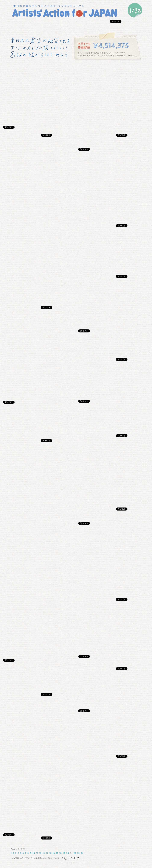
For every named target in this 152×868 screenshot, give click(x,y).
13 (44, 853)
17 (57, 853)
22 (75, 853)
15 (50, 853)
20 (68, 853)
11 (37, 853)
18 (60, 853)
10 (34, 853)
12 (40, 853)
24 (82, 853)
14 (47, 853)
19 (64, 853)
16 (54, 853)
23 (78, 853)
